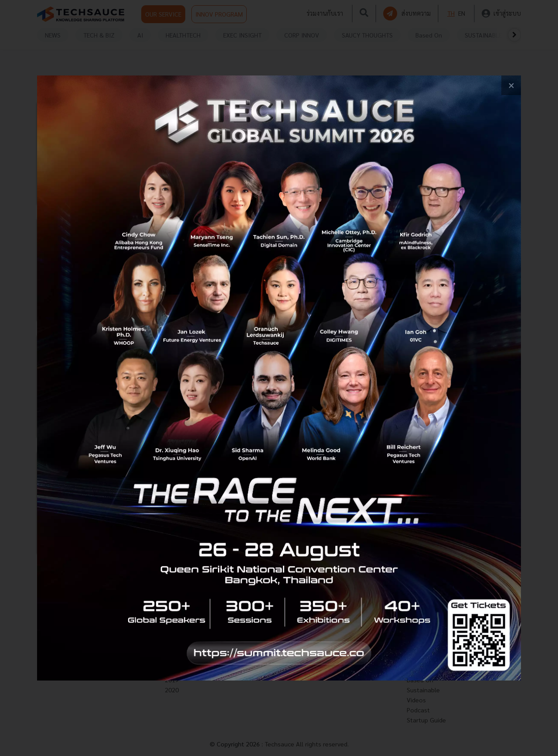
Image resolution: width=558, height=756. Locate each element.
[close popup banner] (511, 85)
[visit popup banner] (279, 378)
